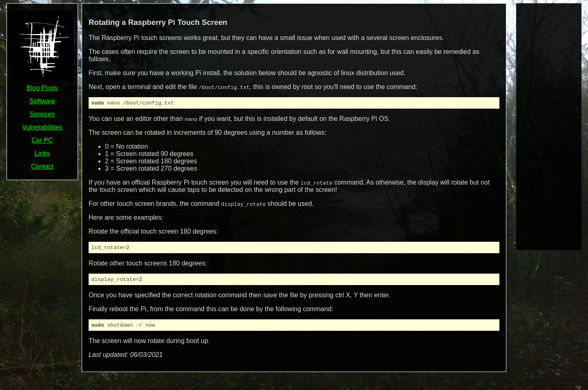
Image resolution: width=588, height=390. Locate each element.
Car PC (42, 140)
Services (42, 114)
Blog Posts (42, 88)
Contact (42, 166)
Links (42, 153)
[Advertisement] (549, 126)
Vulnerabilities (42, 127)
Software (42, 101)
